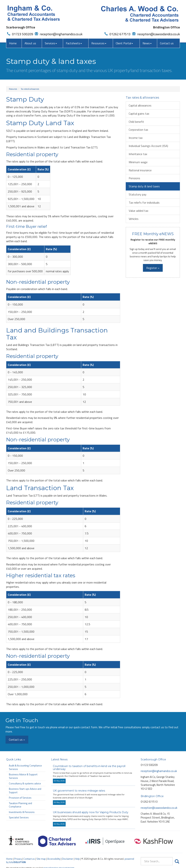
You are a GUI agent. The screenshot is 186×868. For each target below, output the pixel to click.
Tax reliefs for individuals (144, 203)
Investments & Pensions (22, 812)
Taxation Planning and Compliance (20, 805)
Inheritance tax (138, 154)
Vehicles (134, 219)
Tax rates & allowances (30, 89)
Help (77, 859)
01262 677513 (117, 34)
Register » (153, 268)
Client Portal (124, 43)
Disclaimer (68, 859)
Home (13, 43)
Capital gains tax (139, 114)
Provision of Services (20, 798)
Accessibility (54, 859)
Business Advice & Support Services (23, 776)
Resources (99, 43)
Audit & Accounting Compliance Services (25, 767)
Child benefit (136, 122)
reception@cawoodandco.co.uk (156, 34)
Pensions (134, 178)
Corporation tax (138, 130)
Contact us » (17, 740)
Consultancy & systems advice (25, 783)
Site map (41, 859)
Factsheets (74, 43)
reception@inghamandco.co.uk (58, 34)
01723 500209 (20, 34)
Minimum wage (138, 162)
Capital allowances (140, 105)
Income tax (136, 138)
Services (51, 43)
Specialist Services (19, 817)
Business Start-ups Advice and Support (25, 791)
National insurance (140, 170)
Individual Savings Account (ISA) (148, 146)
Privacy (18, 859)
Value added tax (138, 211)
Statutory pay (138, 194)
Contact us (167, 43)
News (147, 43)
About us (30, 43)
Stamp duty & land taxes (144, 186)
